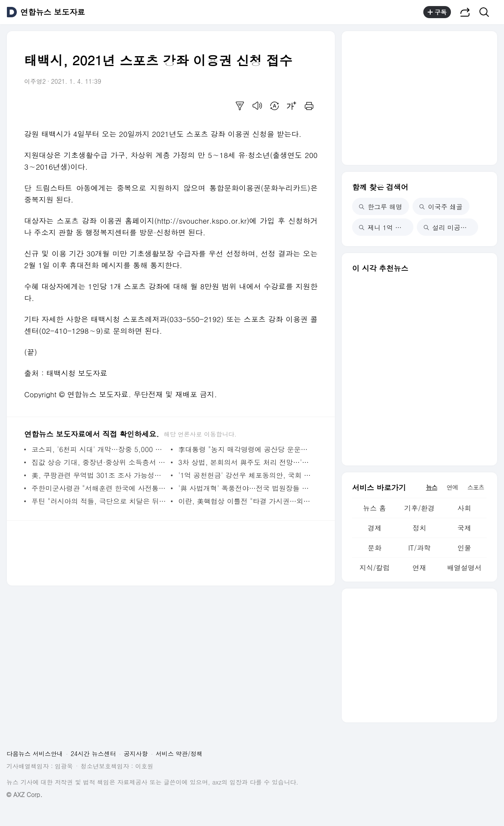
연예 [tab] (452, 487)
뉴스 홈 (374, 508)
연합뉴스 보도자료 (53, 12)
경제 (375, 528)
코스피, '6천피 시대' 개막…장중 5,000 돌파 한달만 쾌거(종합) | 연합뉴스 (99, 449)
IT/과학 (419, 548)
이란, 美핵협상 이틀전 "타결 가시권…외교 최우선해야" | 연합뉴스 (246, 501)
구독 (437, 12)
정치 (419, 528)
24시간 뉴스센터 (93, 753)
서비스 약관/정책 (179, 753)
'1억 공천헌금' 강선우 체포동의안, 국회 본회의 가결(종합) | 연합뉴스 (246, 475)
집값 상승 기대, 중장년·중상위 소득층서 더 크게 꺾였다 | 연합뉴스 (99, 462)
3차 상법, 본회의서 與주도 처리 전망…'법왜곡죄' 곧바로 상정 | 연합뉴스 (246, 462)
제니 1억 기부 (384, 227)
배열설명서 (464, 568)
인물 (464, 548)
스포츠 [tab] (476, 487)
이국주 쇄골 (441, 207)
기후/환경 (420, 508)
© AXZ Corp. (24, 795)
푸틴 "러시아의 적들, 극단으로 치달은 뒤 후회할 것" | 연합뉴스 (99, 501)
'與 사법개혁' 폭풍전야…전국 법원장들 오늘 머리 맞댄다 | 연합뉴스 (246, 488)
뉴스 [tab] (432, 487)
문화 (375, 548)
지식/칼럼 (375, 568)
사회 (464, 508)
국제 (464, 528)
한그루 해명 (381, 207)
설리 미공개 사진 (451, 227)
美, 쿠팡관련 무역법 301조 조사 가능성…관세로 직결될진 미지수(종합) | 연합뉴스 (99, 475)
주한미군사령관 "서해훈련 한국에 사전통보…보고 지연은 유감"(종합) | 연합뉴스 (99, 488)
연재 (419, 568)
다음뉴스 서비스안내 (35, 753)
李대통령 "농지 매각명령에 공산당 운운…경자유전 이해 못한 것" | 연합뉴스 (246, 449)
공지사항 (136, 753)
